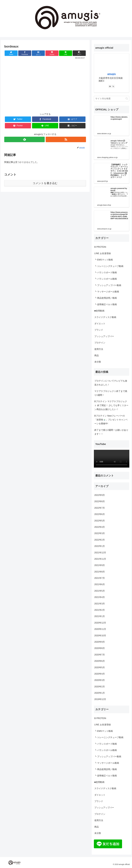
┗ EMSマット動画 (104, 260)
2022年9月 (100, 495)
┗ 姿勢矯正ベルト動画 (106, 304)
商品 (97, 355)
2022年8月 (100, 501)
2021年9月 (100, 565)
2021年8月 (100, 572)
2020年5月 (100, 667)
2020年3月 (100, 680)
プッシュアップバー (104, 336)
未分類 (98, 362)
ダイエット (100, 324)
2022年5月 (100, 521)
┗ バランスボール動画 (106, 279)
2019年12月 (100, 699)
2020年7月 (100, 655)
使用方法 (99, 349)
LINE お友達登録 (103, 253)
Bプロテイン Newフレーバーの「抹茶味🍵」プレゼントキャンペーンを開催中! (111, 420)
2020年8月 (100, 648)
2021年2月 (100, 610)
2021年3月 (100, 604)
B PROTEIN (100, 247)
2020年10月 (100, 636)
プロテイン (100, 343)
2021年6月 (100, 584)
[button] (127, 98)
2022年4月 (100, 527)
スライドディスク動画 (105, 317)
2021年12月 (100, 553)
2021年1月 (100, 616)
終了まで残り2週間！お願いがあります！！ (111, 432)
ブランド (99, 330)
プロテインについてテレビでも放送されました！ (111, 383)
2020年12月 (100, 623)
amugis (112, 74)
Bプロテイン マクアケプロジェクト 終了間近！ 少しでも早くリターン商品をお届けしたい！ (111, 405)
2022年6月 (100, 514)
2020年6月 (100, 661)
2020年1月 (100, 693)
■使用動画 (99, 311)
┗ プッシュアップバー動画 (108, 285)
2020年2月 (100, 687)
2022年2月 (100, 540)
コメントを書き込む (45, 183)
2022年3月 (100, 533)
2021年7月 (100, 578)
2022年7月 (100, 508)
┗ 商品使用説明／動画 (106, 298)
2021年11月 (100, 559)
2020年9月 (100, 642)
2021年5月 (100, 591)
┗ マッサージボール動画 (107, 292)
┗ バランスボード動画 (106, 273)
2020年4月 (100, 674)
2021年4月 (100, 597)
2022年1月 (100, 546)
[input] (112, 99)
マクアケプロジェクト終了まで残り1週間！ (111, 393)
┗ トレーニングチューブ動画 (109, 266)
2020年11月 (100, 629)
